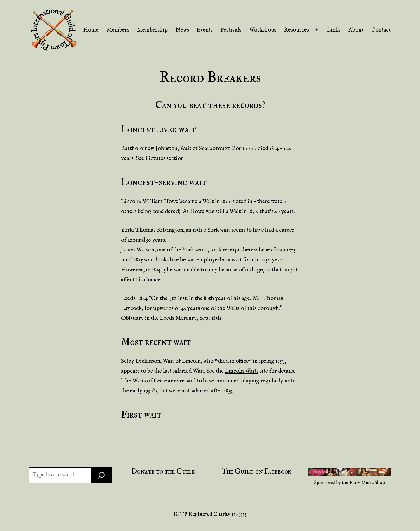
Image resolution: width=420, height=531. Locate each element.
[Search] (101, 475)
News (182, 30)
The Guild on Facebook (257, 471)
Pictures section (164, 158)
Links (334, 30)
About (356, 30)
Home (91, 30)
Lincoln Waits (242, 371)
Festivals (231, 30)
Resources (296, 30)
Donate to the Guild (163, 471)
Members (118, 30)
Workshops (263, 30)
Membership (152, 30)
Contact (381, 30)
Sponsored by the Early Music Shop (350, 483)
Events (205, 30)
